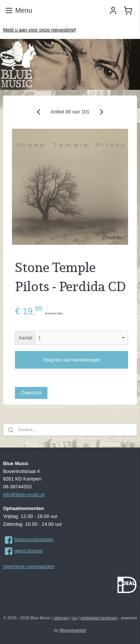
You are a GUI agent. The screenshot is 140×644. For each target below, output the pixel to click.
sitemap (61, 618)
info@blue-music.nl (24, 495)
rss (74, 618)
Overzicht (31, 393)
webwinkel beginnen (99, 618)
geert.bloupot (28, 551)
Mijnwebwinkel (73, 630)
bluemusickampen (34, 539)
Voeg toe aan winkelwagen (71, 360)
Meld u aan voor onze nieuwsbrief (39, 30)
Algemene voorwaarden (29, 566)
